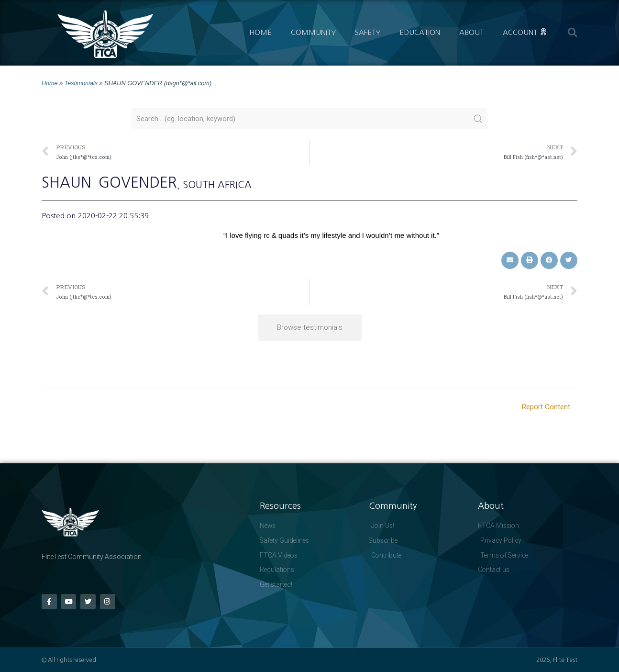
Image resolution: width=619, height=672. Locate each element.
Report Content (546, 407)
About (471, 32)
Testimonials (81, 83)
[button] (573, 33)
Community (313, 32)
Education (420, 32)
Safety (368, 32)
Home (260, 32)
